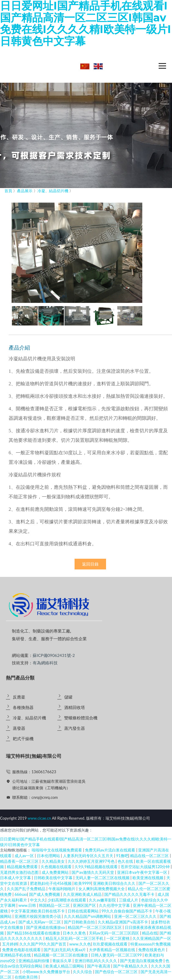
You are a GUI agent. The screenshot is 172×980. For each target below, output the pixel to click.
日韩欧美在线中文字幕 (54, 878)
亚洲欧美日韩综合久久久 (115, 883)
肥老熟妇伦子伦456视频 (51, 883)
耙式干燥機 (23, 739)
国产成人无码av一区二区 (40, 922)
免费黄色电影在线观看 (22, 950)
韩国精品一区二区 (55, 905)
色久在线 (126, 861)
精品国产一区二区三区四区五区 (95, 927)
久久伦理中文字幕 (115, 905)
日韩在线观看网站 (84, 911)
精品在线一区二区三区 (150, 856)
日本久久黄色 (75, 933)
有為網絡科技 (45, 663)
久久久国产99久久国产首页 (43, 944)
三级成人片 (129, 900)
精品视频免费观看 (23, 867)
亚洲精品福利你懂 (34, 961)
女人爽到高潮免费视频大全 (102, 889)
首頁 (8, 191)
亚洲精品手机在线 (16, 955)
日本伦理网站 (49, 856)
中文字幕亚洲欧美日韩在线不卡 (38, 911)
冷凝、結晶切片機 (53, 191)
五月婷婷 (10, 944)
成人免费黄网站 (56, 872)
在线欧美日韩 (27, 977)
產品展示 (25, 191)
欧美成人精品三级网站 (65, 966)
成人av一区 (25, 856)
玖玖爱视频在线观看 (111, 944)
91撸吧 (122, 856)
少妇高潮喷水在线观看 (67, 900)
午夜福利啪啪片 (62, 889)
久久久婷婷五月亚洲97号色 (92, 861)
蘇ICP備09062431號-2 (54, 655)
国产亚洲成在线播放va (46, 927)
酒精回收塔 (75, 707)
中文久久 (38, 900)
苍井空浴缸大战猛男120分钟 (146, 867)
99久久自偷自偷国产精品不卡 (127, 911)
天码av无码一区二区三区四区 (114, 933)
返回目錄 (90, 564)
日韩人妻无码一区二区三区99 (117, 955)
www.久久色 (80, 944)
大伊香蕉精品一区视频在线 (112, 950)
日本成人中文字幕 (16, 878)
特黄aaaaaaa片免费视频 (151, 944)
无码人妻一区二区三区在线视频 (103, 878)
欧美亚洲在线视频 (148, 878)
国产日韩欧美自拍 (80, 922)
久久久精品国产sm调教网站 (88, 916)
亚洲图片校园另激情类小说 (38, 916)
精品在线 (150, 933)
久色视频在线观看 (57, 867)
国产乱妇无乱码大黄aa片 (65, 950)
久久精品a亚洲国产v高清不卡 (123, 922)
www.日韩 (28, 905)
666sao (21, 894)
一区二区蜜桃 (118, 938)
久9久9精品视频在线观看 (97, 867)
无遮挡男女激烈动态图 (20, 872)
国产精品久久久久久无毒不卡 (130, 894)
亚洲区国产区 (85, 905)
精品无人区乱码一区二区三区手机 (75, 938)
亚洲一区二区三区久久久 (136, 916)
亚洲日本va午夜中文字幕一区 (143, 872)
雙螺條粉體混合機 (81, 718)
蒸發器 (19, 728)
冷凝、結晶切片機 (29, 718)
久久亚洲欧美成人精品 (83, 894)
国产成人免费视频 (45, 894)
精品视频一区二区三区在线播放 (61, 955)
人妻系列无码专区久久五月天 (89, 856)
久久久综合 (83, 972)
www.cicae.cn (39, 818)
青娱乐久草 (62, 961)
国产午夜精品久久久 (131, 966)
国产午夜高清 (99, 966)
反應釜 (19, 697)
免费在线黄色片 (152, 950)
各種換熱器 (23, 707)
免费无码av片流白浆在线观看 (111, 850)
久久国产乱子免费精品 (27, 889)
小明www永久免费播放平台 (47, 972)
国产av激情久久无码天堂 (93, 872)
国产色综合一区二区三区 (117, 972)
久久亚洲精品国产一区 (152, 938)
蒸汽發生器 (75, 728)
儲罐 (68, 697)
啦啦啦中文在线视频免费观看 (57, 850)
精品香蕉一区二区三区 (20, 861)
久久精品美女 (54, 861)
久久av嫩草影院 (103, 900)
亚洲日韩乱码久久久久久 (96, 961)
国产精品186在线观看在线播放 (34, 933)
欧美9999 (83, 883)
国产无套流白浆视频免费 (142, 961)
